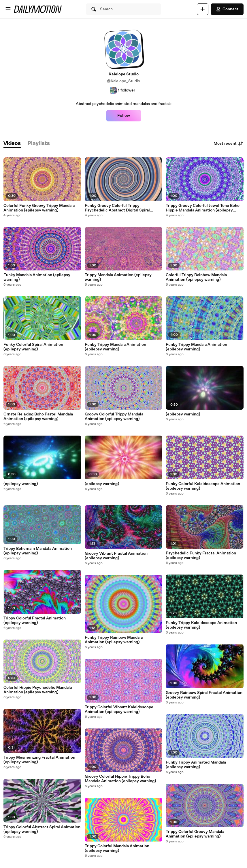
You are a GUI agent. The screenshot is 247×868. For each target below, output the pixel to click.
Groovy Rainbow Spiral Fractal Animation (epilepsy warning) (204, 695)
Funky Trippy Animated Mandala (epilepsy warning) (196, 765)
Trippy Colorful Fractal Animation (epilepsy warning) (35, 621)
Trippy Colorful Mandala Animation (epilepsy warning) (117, 848)
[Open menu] (8, 9)
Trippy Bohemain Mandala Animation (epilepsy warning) (38, 551)
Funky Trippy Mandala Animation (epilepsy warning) (115, 347)
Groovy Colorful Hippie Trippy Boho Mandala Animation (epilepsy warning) (120, 779)
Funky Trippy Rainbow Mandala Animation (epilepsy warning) (114, 640)
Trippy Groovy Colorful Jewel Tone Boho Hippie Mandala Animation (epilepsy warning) (203, 208)
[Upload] (203, 9)
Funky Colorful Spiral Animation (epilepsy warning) (33, 347)
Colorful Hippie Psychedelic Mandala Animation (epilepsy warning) (38, 690)
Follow (124, 116)
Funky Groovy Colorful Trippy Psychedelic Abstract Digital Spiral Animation (117, 208)
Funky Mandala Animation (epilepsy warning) (37, 277)
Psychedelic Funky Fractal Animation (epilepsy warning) (201, 556)
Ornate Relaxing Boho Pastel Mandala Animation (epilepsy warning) (38, 417)
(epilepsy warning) (21, 484)
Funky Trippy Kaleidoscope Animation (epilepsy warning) (201, 625)
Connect (227, 9)
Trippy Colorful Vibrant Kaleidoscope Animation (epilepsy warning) (119, 709)
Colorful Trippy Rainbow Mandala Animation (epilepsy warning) (196, 277)
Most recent (229, 144)
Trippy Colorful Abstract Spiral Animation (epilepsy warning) (42, 829)
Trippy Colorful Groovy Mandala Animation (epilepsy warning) (195, 834)
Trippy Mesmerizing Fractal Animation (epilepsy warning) (39, 760)
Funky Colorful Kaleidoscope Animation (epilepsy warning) (203, 486)
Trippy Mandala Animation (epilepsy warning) (118, 277)
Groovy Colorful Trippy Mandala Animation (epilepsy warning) (114, 417)
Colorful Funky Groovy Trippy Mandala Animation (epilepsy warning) (39, 208)
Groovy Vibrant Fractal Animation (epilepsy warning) (116, 556)
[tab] (12, 144)
